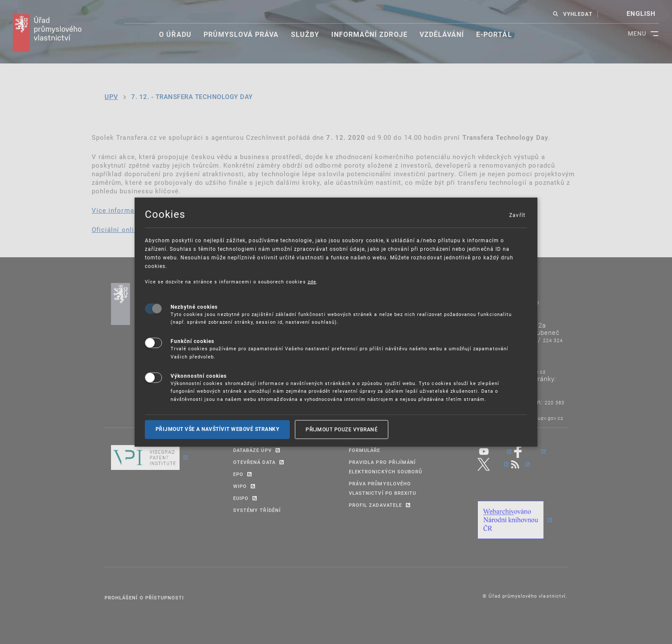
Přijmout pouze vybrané (342, 429)
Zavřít (517, 215)
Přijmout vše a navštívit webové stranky (217, 429)
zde (312, 281)
